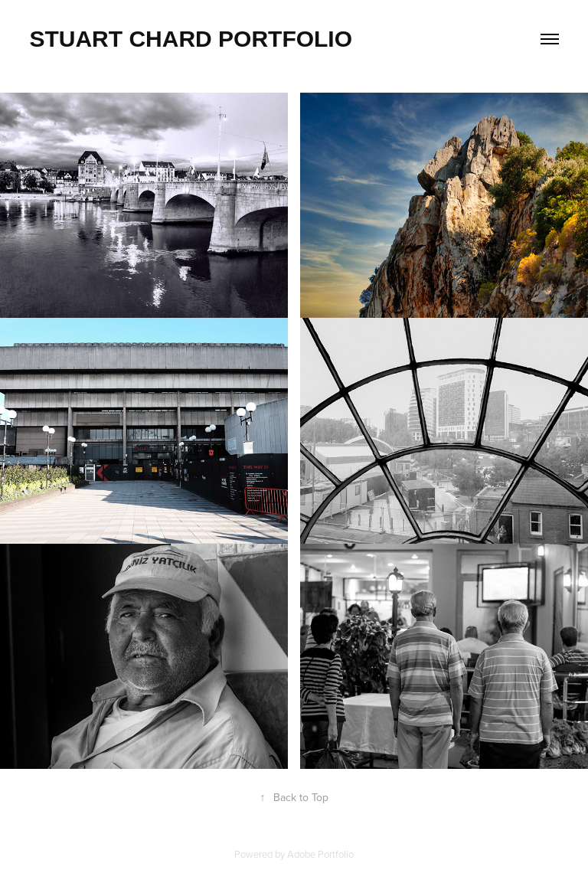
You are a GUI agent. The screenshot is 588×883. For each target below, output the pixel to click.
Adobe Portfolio (320, 854)
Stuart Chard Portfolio (191, 39)
